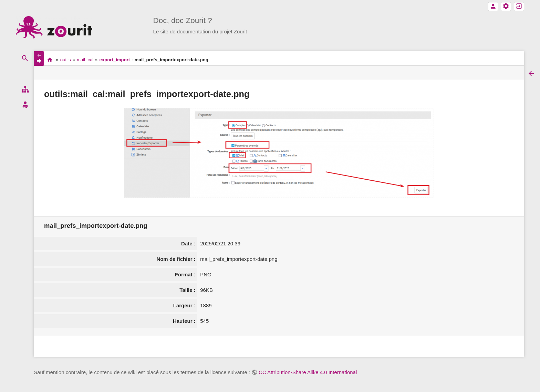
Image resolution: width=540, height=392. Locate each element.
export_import (115, 60)
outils (66, 60)
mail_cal (85, 60)
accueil (50, 60)
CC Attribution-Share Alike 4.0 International (308, 372)
